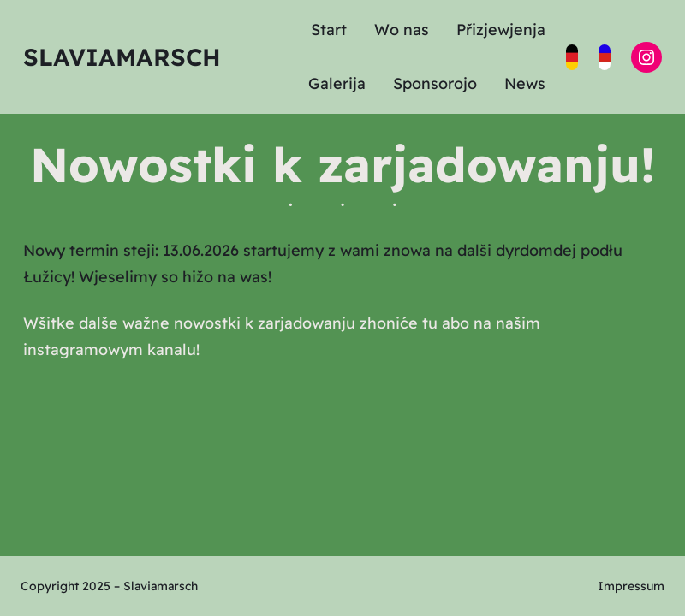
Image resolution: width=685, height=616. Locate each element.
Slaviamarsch (122, 57)
